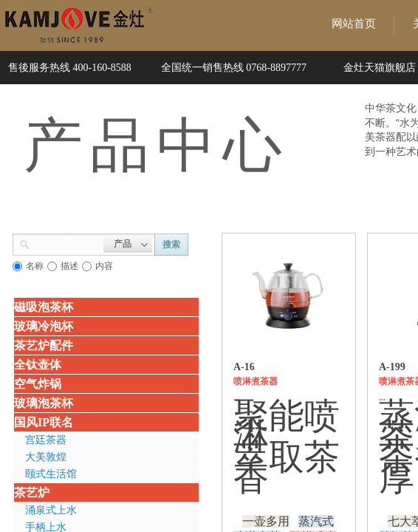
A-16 (244, 367)
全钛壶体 (38, 365)
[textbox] (67, 243)
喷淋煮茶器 (256, 381)
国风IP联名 (44, 422)
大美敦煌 (46, 457)
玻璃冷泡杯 (44, 326)
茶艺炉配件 (44, 345)
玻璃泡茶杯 (44, 403)
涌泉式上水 (51, 510)
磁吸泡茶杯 (44, 307)
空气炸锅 (38, 384)
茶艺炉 (32, 492)
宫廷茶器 (46, 440)
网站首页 (354, 24)
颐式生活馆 (51, 474)
